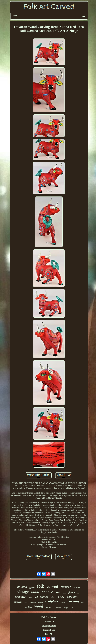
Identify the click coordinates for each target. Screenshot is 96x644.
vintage (23, 592)
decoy (30, 597)
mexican (66, 587)
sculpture (52, 601)
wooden (72, 596)
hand (35, 592)
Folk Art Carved (49, 617)
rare (79, 593)
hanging (33, 602)
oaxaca (77, 587)
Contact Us (49, 621)
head (71, 608)
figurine (32, 588)
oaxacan (18, 602)
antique (47, 592)
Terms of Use (49, 630)
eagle (63, 602)
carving (73, 601)
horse (81, 598)
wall (58, 592)
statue (49, 607)
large (66, 607)
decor (26, 602)
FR (51, 634)
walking (28, 607)
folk (40, 586)
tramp (64, 593)
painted (22, 587)
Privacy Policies (49, 626)
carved (52, 586)
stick (53, 597)
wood (39, 606)
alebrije (61, 597)
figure (72, 592)
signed (44, 597)
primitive (20, 597)
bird (83, 602)
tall (36, 597)
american (58, 607)
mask (40, 602)
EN (47, 634)
